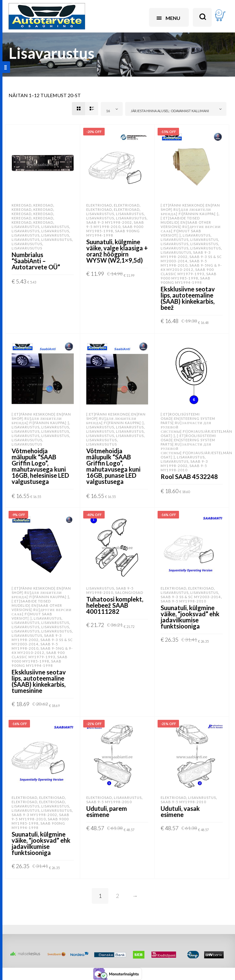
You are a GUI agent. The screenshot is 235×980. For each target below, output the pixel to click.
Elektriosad (99, 205)
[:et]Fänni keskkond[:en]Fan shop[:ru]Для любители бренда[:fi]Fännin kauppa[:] (190, 209)
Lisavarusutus (57, 239)
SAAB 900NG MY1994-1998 (113, 233)
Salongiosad (129, 593)
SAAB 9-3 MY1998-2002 (109, 222)
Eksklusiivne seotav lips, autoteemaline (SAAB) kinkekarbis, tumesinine (39, 681)
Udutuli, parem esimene (107, 811)
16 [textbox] (108, 111)
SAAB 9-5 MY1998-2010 (115, 224)
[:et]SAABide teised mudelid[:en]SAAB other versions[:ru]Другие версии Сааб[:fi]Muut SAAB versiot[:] (191, 227)
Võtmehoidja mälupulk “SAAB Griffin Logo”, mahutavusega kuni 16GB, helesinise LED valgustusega (40, 466)
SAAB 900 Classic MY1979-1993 (187, 272)
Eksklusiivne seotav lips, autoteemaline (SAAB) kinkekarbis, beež (188, 298)
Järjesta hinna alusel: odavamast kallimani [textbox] (170, 111)
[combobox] (112, 109)
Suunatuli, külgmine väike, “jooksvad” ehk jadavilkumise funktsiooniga (190, 617)
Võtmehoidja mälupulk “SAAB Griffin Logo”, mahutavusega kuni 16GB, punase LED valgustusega (113, 466)
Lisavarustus (26, 227)
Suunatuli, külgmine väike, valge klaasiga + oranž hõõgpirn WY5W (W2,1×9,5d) (117, 251)
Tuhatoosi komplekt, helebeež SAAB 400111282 (115, 605)
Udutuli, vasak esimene (180, 811)
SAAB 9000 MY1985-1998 (189, 276)
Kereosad (22, 205)
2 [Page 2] (117, 896)
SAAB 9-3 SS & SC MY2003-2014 (191, 597)
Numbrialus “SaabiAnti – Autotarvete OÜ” (36, 261)
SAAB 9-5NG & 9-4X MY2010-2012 (191, 267)
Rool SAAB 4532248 (189, 477)
